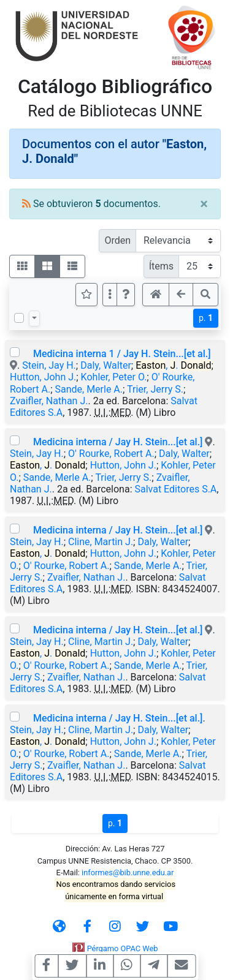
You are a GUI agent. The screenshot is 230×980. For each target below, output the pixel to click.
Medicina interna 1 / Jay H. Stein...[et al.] (122, 354)
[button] (126, 295)
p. (206, 318)
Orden (117, 240)
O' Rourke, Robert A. (111, 454)
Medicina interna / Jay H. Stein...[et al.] (118, 442)
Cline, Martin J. (101, 542)
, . (173, 365)
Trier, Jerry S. (155, 389)
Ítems (161, 266)
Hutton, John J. (43, 377)
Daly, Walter (106, 365)
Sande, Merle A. (89, 389)
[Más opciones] (110, 295)
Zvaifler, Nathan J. (49, 401)
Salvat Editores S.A (175, 489)
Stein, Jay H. (49, 365)
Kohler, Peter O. (114, 377)
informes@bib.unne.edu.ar (128, 873)
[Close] (204, 204)
